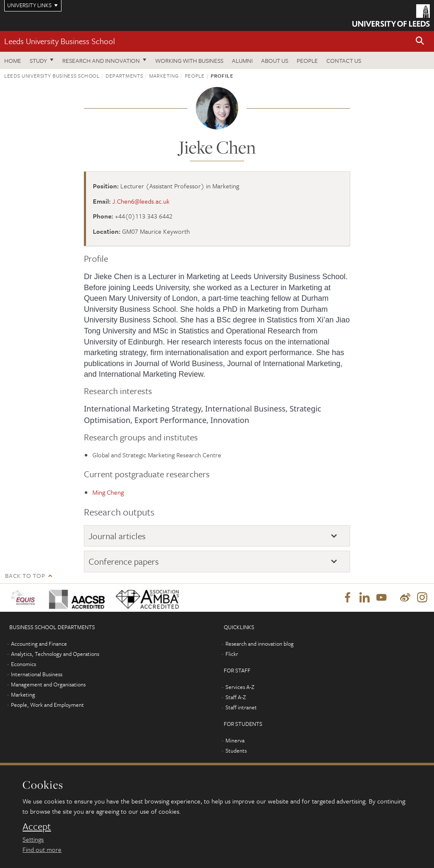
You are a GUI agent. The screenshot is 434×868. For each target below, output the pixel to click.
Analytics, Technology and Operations (55, 654)
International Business (37, 674)
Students (236, 750)
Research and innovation (101, 60)
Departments (124, 76)
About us (275, 60)
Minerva (235, 740)
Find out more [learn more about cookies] (42, 849)
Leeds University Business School (60, 41)
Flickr (232, 654)
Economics (24, 664)
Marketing (164, 76)
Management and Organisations (48, 684)
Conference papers (124, 561)
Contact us (344, 60)
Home (13, 60)
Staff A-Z (236, 697)
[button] (420, 41)
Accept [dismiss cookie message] (37, 826)
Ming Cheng (108, 492)
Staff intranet (241, 707)
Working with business (189, 60)
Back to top (25, 575)
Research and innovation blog (260, 644)
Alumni (242, 60)
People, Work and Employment (47, 705)
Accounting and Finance (39, 644)
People (307, 60)
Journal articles (117, 536)
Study (38, 60)
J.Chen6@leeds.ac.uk (141, 201)
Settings (33, 839)
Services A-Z (240, 687)
